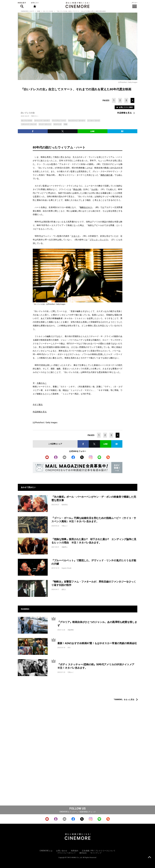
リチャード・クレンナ (29, 124)
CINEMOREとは (46, 851)
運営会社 (83, 853)
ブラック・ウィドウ (99, 240)
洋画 (65, 124)
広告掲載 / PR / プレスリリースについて (99, 851)
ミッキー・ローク (94, 121)
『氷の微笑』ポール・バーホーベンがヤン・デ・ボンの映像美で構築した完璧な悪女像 (94, 498)
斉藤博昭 (71, 630)
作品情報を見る (124, 113)
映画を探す (22, 5)
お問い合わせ (62, 851)
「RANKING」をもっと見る (124, 699)
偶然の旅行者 (106, 175)
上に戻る (149, 857)
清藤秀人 (65, 547)
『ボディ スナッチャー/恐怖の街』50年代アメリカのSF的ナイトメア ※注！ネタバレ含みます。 (97, 666)
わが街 (95, 189)
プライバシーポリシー (66, 853)
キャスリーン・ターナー (77, 121)
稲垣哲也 (65, 505)
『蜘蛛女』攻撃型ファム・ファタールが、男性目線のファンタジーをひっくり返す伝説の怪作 (94, 583)
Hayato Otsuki (66, 568)
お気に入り (35, 5)
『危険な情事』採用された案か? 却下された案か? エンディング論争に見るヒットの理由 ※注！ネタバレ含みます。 (94, 541)
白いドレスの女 (48, 11)
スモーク (76, 236)
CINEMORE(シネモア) (27, 11)
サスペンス (58, 124)
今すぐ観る (38, 405)
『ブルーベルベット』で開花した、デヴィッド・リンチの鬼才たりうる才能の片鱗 (94, 562)
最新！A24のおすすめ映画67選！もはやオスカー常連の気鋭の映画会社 (97, 643)
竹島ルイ (65, 526)
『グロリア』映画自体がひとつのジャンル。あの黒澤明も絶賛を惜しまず (97, 624)
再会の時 (77, 189)
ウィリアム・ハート (59, 121)
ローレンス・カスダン (42, 121)
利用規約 (75, 851)
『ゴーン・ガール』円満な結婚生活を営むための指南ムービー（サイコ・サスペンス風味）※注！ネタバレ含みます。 (94, 520)
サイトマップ (96, 853)
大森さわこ (35, 116)
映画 (39, 11)
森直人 (64, 589)
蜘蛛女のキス (86, 207)
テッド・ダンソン (45, 124)
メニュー (135, 5)
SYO (69, 648)
